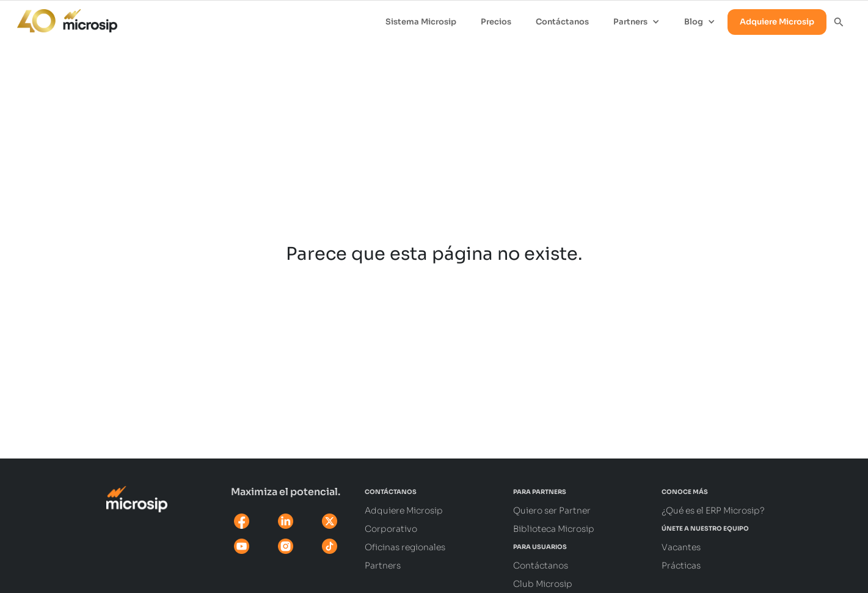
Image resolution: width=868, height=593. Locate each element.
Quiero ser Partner (552, 510)
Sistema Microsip (421, 22)
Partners (383, 565)
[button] (636, 22)
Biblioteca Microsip (554, 529)
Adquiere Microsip (777, 22)
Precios (496, 22)
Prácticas (681, 565)
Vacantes (681, 547)
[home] (61, 18)
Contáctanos (562, 22)
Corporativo (391, 529)
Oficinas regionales (405, 547)
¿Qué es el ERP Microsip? (713, 510)
